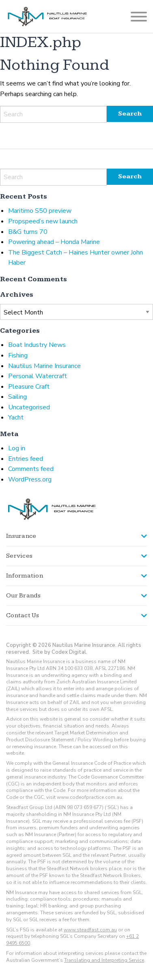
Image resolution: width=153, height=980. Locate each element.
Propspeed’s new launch (43, 221)
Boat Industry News (37, 345)
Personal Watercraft (38, 376)
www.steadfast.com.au (90, 930)
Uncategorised (29, 407)
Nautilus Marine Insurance (44, 366)
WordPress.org (30, 479)
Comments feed (31, 469)
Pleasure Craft (29, 387)
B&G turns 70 (28, 232)
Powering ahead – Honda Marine (54, 242)
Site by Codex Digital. (60, 652)
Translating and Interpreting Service (104, 960)
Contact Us (23, 615)
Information (25, 576)
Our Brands (24, 596)
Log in (17, 448)
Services (19, 556)
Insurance (21, 536)
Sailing (17, 397)
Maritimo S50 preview (40, 211)
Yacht (16, 417)
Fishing (18, 355)
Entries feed (26, 459)
